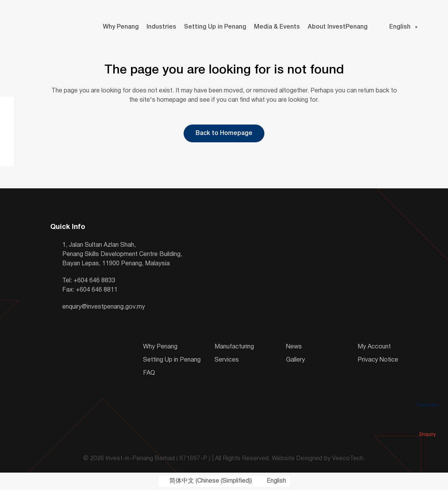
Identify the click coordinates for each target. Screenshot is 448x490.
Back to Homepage (224, 133)
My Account (374, 347)
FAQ (149, 373)
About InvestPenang (338, 27)
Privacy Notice (378, 360)
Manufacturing (234, 347)
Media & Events (277, 27)
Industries (161, 27)
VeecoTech (348, 459)
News (294, 347)
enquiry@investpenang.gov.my (104, 307)
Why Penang (121, 27)
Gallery (296, 360)
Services (227, 360)
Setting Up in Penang (215, 27)
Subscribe (428, 394)
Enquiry (428, 423)
